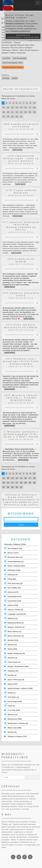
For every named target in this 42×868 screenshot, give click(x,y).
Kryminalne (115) (14, 601)
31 (21, 117)
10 (34, 103)
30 (17, 117)
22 (17, 112)
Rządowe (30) (13, 671)
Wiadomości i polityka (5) (18, 723)
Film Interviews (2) (15, 583)
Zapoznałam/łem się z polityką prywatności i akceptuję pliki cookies (23, 36)
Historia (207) (13, 592)
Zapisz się (32, 777)
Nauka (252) (12, 649)
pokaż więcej (17, 150)
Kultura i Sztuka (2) (15, 610)
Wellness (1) (13, 715)
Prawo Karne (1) (14, 662)
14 (17, 107)
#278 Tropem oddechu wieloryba (21, 191)
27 (4, 117)
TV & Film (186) (14, 710)
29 (12, 117)
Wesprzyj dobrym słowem (13, 67)
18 (34, 107)
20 (8, 112)
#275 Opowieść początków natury (21, 294)
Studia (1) (12, 693)
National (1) (12, 645)
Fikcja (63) (12, 579)
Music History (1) (15, 632)
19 (4, 112)
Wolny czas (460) (15, 728)
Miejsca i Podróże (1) (16, 627)
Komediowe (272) (15, 597)
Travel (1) (11, 706)
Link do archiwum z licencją (17, 809)
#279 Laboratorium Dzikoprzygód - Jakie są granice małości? (21, 158)
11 (4, 107)
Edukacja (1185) (14, 570)
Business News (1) (15, 557)
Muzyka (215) (13, 640)
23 (21, 112)
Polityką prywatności (15, 24)
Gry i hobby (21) (14, 588)
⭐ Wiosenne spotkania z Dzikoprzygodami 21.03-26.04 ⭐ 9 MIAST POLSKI (21, 434)
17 (30, 107)
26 (34, 112)
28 (8, 117)
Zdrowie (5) (12, 732)
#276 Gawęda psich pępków (21, 260)
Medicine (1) (13, 618)
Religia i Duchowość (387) (18, 666)
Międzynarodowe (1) (16, 623)
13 (12, 107)
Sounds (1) (12, 675)
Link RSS (6, 58)
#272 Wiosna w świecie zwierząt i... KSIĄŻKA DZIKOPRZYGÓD (21, 398)
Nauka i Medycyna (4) (16, 653)
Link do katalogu (20, 58)
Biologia (6, 78)
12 (8, 107)
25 (30, 112)
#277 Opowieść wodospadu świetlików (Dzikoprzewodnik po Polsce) (21, 226)
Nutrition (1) (13, 658)
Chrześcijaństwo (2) (16, 562)
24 (26, 112)
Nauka (15, 78)
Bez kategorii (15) (15, 548)
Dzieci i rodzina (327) (16, 566)
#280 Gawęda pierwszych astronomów (21, 125)
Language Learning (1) (17, 614)
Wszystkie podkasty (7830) (15, 544)
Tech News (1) (13, 697)
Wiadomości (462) (15, 719)
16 (26, 107)
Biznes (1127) (13, 553)
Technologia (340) (15, 701)
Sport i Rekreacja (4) (16, 680)
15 (21, 107)
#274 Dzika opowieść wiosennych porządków (21, 326)
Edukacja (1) (13, 575)
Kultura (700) (13, 605)
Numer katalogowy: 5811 (13, 63)
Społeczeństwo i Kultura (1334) (20, 688)
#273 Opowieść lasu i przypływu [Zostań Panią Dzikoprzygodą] (21, 361)
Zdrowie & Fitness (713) (17, 736)
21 (12, 112)
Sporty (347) (13, 684)
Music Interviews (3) (16, 636)
